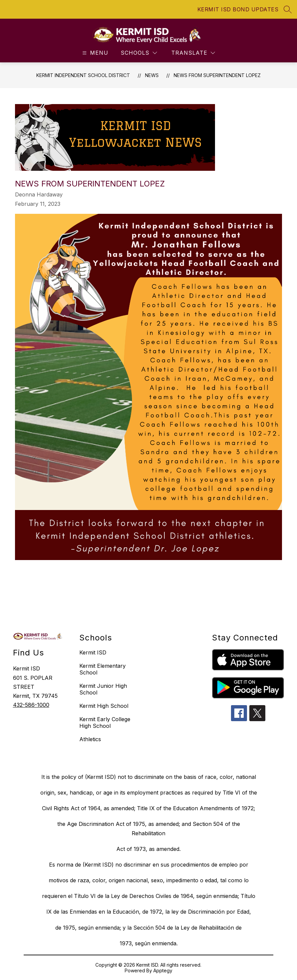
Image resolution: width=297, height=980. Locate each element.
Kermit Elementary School (102, 669)
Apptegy (163, 970)
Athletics (90, 739)
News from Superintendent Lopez (217, 75)
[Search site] (288, 9)
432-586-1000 (31, 705)
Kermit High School (104, 706)
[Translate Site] (193, 53)
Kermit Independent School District (83, 75)
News (152, 75)
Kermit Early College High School (105, 722)
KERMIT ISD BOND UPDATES (238, 9)
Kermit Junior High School (103, 689)
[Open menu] (94, 53)
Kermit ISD (93, 652)
